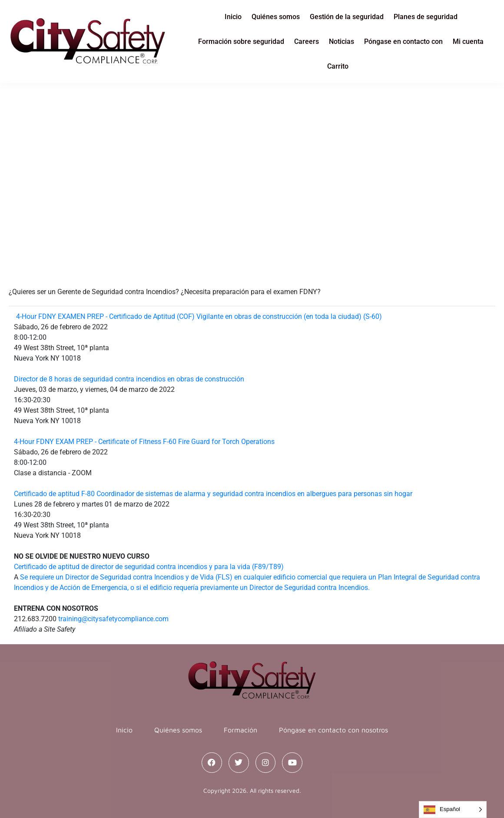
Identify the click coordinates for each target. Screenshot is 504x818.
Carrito (338, 66)
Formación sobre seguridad (241, 41)
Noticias (342, 41)
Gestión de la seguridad (347, 17)
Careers (307, 41)
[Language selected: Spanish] (453, 810)
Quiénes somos (276, 17)
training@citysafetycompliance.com (113, 619)
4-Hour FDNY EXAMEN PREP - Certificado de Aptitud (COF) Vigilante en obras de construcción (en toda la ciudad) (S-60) (199, 316)
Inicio (233, 17)
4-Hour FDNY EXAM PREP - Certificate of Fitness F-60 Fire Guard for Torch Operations (144, 442)
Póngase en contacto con (403, 41)
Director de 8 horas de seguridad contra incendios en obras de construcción (129, 379)
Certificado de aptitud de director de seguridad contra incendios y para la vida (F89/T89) (149, 567)
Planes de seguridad (426, 17)
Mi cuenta (468, 41)
